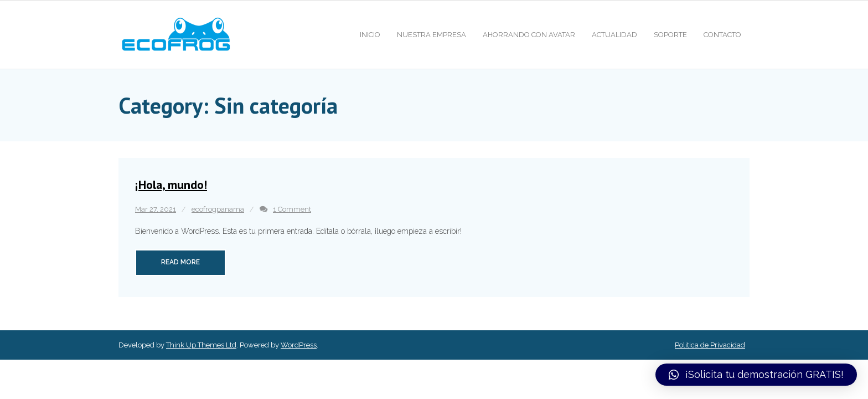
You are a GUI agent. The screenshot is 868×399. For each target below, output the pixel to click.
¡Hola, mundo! (171, 185)
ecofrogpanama (218, 209)
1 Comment (292, 209)
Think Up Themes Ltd (201, 345)
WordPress (299, 345)
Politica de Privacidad (710, 345)
